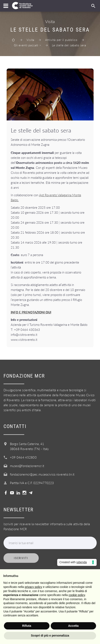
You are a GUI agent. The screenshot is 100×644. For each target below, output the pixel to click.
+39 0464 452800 (23, 457)
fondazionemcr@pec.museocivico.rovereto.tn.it (42, 474)
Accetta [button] (73, 626)
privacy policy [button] (34, 587)
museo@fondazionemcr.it (27, 466)
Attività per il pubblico (61, 40)
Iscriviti (21, 558)
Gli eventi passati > (28, 45)
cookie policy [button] (77, 595)
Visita (30, 40)
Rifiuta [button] (27, 626)
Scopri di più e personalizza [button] (50, 635)
